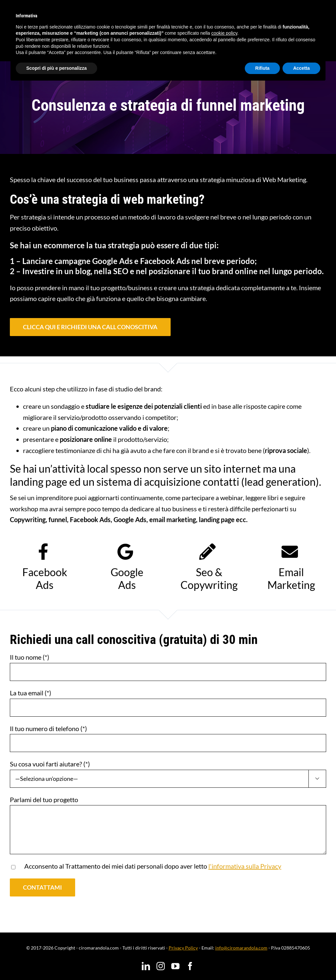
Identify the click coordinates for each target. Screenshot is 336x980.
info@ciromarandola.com (241, 948)
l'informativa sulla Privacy (245, 866)
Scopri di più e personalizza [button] (56, 68)
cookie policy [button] (224, 33)
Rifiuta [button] (262, 68)
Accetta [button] (301, 68)
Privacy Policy (183, 948)
